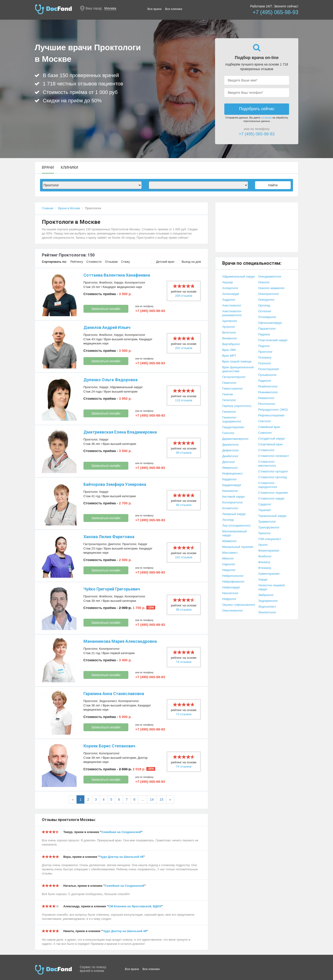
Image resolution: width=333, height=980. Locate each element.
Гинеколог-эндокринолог (232, 419)
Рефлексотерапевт (271, 415)
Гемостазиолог (233, 389)
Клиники (69, 168)
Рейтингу (77, 262)
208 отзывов (184, 296)
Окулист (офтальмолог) (239, 605)
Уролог (263, 545)
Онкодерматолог (270, 276)
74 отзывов (184, 662)
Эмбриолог (266, 595)
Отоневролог (267, 317)
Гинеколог (229, 412)
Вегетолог (229, 332)
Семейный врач (269, 427)
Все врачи (155, 9)
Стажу (126, 262)
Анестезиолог (232, 305)
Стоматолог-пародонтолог (268, 485)
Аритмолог (230, 321)
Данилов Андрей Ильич (107, 327)
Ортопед (264, 305)
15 (162, 799)
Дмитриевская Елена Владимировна (120, 432)
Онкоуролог (266, 300)
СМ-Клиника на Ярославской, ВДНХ (135, 906)
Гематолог (229, 383)
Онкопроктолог (269, 294)
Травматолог (267, 522)
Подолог (264, 346)
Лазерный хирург (234, 514)
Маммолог (230, 541)
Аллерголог (230, 288)
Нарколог (229, 564)
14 (152, 799)
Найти (273, 185)
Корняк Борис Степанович (109, 746)
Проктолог (91, 282)
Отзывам (111, 262)
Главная (48, 208)
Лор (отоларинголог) (236, 526)
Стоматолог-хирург (271, 498)
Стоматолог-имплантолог (267, 464)
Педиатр (264, 334)
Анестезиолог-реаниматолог (232, 313)
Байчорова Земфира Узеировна (115, 484)
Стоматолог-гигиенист (274, 456)
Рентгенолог (267, 404)
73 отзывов (184, 714)
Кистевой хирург (234, 497)
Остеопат (265, 311)
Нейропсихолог (233, 576)
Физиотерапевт (269, 551)
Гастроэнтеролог (95, 544)
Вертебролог (231, 344)
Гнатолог (228, 433)
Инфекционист (233, 473)
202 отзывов (184, 348)
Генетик (228, 394)
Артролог (229, 327)
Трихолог (265, 533)
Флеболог (106, 282)
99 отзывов (184, 453)
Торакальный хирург (273, 516)
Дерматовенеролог (235, 439)
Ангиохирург (231, 294)
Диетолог (114, 544)
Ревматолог (266, 398)
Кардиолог (230, 479)
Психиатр (265, 357)
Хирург (118, 282)
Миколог (228, 558)
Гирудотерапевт (233, 427)
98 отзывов (184, 610)
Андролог (229, 300)
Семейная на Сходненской (121, 832)
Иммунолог (230, 468)
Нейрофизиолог (233, 582)
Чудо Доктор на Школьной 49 (122, 857)
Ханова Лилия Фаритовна (109, 537)
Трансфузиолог (269, 527)
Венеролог (230, 338)
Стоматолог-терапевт (273, 493)
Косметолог (230, 508)
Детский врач (163, 262)
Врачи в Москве (69, 208)
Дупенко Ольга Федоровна (111, 380)
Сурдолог (265, 504)
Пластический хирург (273, 340)
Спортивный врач (271, 444)
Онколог (264, 282)
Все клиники (174, 9)
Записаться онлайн (106, 309)
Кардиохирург (232, 485)
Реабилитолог (268, 386)
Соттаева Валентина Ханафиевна (117, 275)
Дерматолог (231, 445)
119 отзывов (184, 400)
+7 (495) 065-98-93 (275, 12)
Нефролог (229, 599)
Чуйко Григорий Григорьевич (112, 589)
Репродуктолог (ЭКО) (273, 410)
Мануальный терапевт (238, 547)
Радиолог (265, 381)
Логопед (228, 520)
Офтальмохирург (270, 323)
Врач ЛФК (229, 350)
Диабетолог (230, 456)
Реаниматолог (268, 392)
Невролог (229, 570)
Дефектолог (231, 450)
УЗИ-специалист (270, 539)
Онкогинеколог (233, 610)
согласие (266, 118)
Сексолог (265, 421)
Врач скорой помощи (237, 361)
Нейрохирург (231, 587)
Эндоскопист (108, 701)
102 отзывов (184, 557)
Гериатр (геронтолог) (237, 406)
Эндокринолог (268, 601)
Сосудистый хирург (272, 439)
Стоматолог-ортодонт (273, 471)
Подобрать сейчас (257, 109)
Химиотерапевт (269, 574)
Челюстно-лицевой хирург (272, 587)
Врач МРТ (229, 356)
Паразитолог (267, 329)
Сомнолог (265, 433)
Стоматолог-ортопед (273, 477)
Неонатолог (230, 593)
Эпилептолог (267, 612)
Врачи (48, 168)
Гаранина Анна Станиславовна (114, 694)
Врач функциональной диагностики (238, 369)
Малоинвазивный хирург (234, 533)
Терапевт (265, 510)
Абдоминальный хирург (126, 387)
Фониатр (264, 562)
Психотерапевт (269, 369)
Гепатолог (229, 400)
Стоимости (94, 262)
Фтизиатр (265, 568)
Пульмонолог (268, 375)
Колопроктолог (135, 282)
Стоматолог (267, 450)
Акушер (228, 282)
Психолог (265, 363)
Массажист (230, 553)
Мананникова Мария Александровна (120, 641)
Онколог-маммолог (272, 288)
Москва (110, 8)
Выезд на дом (189, 262)
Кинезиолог (230, 491)
